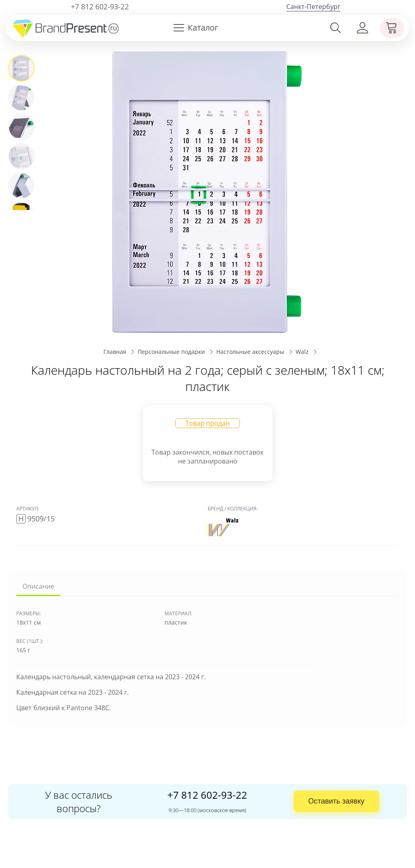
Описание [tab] (38, 586)
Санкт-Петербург (313, 7)
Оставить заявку (336, 801)
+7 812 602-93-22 (100, 7)
